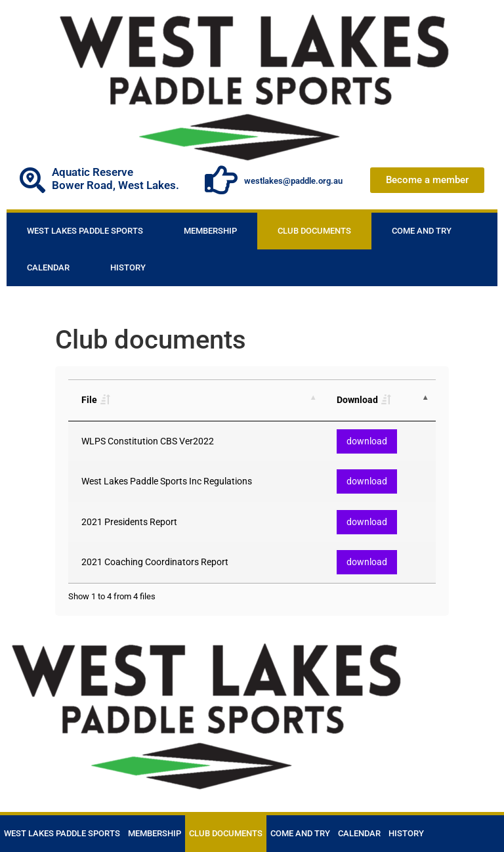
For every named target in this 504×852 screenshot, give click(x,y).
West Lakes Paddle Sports (85, 231)
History (128, 267)
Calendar (48, 267)
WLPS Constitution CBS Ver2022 (148, 441)
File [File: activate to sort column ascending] (89, 400)
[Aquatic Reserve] (32, 180)
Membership (210, 231)
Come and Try (422, 231)
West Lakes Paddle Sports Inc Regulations (167, 481)
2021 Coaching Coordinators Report (155, 562)
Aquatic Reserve (93, 172)
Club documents (314, 231)
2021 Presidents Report (129, 522)
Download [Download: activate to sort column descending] (357, 400)
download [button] (367, 441)
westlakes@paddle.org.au (293, 181)
